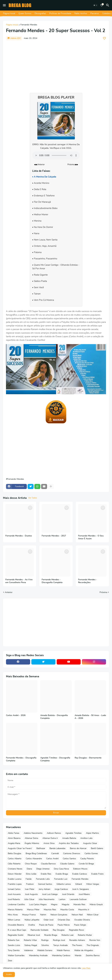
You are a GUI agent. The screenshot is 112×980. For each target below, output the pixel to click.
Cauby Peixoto (87, 859)
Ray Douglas (59, 930)
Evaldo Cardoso (80, 874)
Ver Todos (33, 498)
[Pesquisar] (108, 5)
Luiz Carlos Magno (38, 904)
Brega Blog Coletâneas (36, 853)
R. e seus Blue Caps (17, 930)
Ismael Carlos (14, 889)
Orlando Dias (64, 920)
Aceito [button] (9, 974)
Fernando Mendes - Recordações (88, 581)
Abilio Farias (14, 833)
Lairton (62, 899)
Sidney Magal (31, 945)
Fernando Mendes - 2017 (54, 536)
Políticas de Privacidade (60, 13)
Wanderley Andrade (38, 955)
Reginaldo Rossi (76, 930)
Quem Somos (25, 13)
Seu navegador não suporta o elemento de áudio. (56, 155)
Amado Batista (69, 838)
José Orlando (68, 894)
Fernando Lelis (43, 879)
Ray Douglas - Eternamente (88, 758)
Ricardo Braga (51, 935)
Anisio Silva (49, 843)
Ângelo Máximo (32, 843)
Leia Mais (86, 968)
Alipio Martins (92, 833)
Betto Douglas (15, 853)
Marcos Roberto (15, 910)
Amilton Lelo (86, 838)
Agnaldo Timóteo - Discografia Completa (55, 759)
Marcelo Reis (79, 904)
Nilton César (93, 915)
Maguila (65, 904)
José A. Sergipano (81, 889)
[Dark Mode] (95, 5)
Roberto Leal (67, 935)
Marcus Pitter (33, 910)
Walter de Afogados (84, 950)
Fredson (30, 884)
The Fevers (77, 945)
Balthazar (41, 848)
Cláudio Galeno (67, 864)
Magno (54, 904)
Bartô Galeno (97, 848)
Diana (29, 869)
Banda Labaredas (57, 848)
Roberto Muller (85, 935)
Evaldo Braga (62, 874)
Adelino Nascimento (33, 833)
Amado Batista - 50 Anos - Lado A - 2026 (90, 717)
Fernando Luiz (61, 879)
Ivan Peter (30, 889)
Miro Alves (13, 915)
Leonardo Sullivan (78, 899)
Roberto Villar (30, 940)
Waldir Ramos (63, 950)
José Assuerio (14, 894)
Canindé (55, 853)
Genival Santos (45, 884)
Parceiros (95, 13)
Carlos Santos (69, 859)
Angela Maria (14, 843)
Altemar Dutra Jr (50, 838)
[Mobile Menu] (4, 5)
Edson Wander (15, 874)
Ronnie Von (95, 940)
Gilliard (79, 884)
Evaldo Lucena (15, 879)
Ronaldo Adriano (77, 940)
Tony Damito (14, 950)
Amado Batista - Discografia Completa (54, 717)
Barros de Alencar (78, 848)
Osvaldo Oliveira (82, 920)
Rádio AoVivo (81, 13)
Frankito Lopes (15, 884)
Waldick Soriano (45, 950)
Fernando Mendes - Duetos (19, 536)
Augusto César (90, 843)
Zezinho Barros (93, 955)
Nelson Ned (77, 915)
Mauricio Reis (50, 910)
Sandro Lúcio (14, 945)
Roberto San (14, 940)
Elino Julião (31, 874)
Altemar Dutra (31, 838)
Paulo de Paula (46, 925)
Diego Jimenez (43, 869)
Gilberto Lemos (64, 884)
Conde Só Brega (86, 864)
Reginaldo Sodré (16, 935)
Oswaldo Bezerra (16, 925)
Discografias (40, 13)
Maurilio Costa (67, 910)
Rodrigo (45, 940)
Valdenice (28, 950)
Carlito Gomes (91, 853)
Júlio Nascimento (47, 899)
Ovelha (31, 925)
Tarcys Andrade (60, 945)
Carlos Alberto (15, 859)
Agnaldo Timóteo (73, 833)
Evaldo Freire (97, 874)
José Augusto (31, 894)
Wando (78, 955)
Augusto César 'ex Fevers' (20, 848)
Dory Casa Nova (61, 869)
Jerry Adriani (44, 889)
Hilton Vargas (93, 884)
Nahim (43, 915)
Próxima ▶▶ (73, 165)
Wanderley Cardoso (61, 955)
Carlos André (52, 859)
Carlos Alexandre (34, 859)
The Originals (93, 945)
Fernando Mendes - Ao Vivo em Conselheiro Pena (19, 581)
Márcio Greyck (96, 904)
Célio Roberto (14, 864)
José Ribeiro (84, 894)
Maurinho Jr (84, 910)
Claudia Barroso (48, 864)
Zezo (10, 961)
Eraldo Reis (46, 874)
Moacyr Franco (29, 915)
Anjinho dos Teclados (69, 843)
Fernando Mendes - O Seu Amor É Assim (91, 537)
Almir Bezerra (14, 838)
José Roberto (14, 899)
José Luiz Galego (50, 894)
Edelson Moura (80, 869)
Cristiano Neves (15, 869)
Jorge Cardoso (61, 889)
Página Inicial (9, 13)
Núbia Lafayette (32, 920)
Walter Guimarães (16, 955)
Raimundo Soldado (40, 930)
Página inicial (12, 25)
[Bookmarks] (102, 5)
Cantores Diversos (72, 853)
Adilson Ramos (54, 833)
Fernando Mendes (29, 25)
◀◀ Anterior (39, 165)
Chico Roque (31, 864)
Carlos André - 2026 (16, 715)
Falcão (29, 879)
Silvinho (45, 945)
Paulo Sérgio (80, 925)
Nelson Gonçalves (59, 915)
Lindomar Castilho (16, 904)
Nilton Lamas (14, 920)
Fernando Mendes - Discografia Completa (52, 581)
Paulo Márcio (64, 925)
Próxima (103, 592)
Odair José (49, 920)
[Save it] (104, 38)
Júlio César (29, 899)
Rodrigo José (59, 940)
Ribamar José (34, 935)
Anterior (9, 592)
